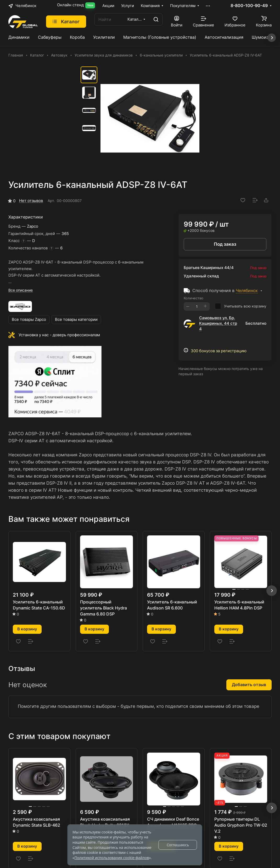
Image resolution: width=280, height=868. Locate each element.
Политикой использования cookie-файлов (112, 858)
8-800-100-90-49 (249, 6)
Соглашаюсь (178, 845)
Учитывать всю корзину (241, 306)
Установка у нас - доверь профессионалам (59, 335)
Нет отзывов (31, 201)
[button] (272, 591)
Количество (194, 298)
